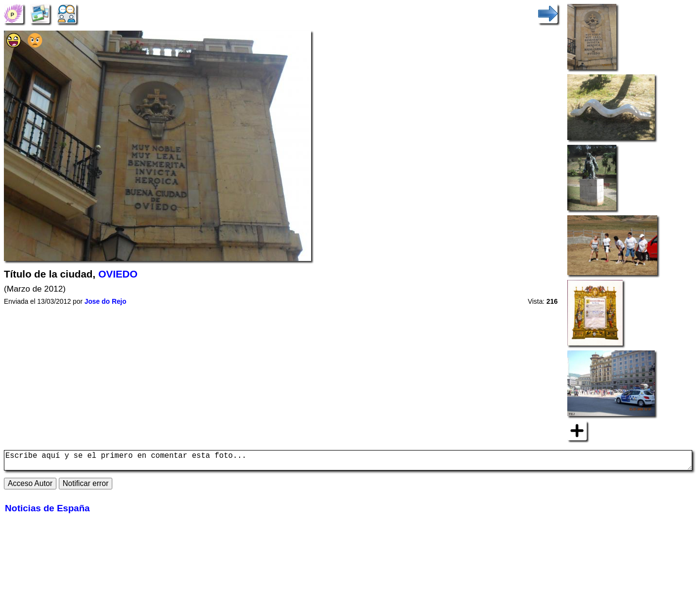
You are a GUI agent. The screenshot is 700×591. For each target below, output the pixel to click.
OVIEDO (118, 274)
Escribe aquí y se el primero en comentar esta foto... (348, 462)
